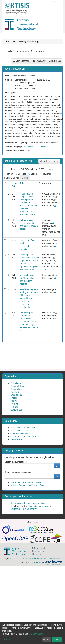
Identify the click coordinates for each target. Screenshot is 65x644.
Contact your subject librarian (24, 509)
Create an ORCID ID (20, 433)
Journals (14, 407)
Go (57, 466)
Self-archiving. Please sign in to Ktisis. (28, 503)
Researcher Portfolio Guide (23, 428)
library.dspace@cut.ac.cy (40, 506)
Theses (14, 398)
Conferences (16, 410)
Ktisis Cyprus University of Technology (22, 42)
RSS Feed (55, 61)
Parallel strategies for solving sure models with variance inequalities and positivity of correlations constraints (29, 298)
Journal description (15, 69)
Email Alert (39, 61)
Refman (8, 174)
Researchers (16, 389)
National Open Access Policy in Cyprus (28, 485)
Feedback (56, 559)
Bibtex (32, 174)
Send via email (11, 178)
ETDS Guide (16, 439)
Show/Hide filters (49, 161)
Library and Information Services (36, 559)
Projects (14, 404)
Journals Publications (16, 161)
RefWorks (45, 174)
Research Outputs (19, 386)
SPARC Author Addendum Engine (26, 482)
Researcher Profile (19, 431)
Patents (14, 401)
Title (22, 183)
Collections (16, 383)
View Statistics (21, 61)
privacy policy (37, 634)
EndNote (20, 174)
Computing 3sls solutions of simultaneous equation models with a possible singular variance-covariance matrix (29, 322)
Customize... (8, 640)
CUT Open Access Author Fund (25, 436)
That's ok (57, 640)
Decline (47, 640)
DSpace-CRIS (36, 562)
